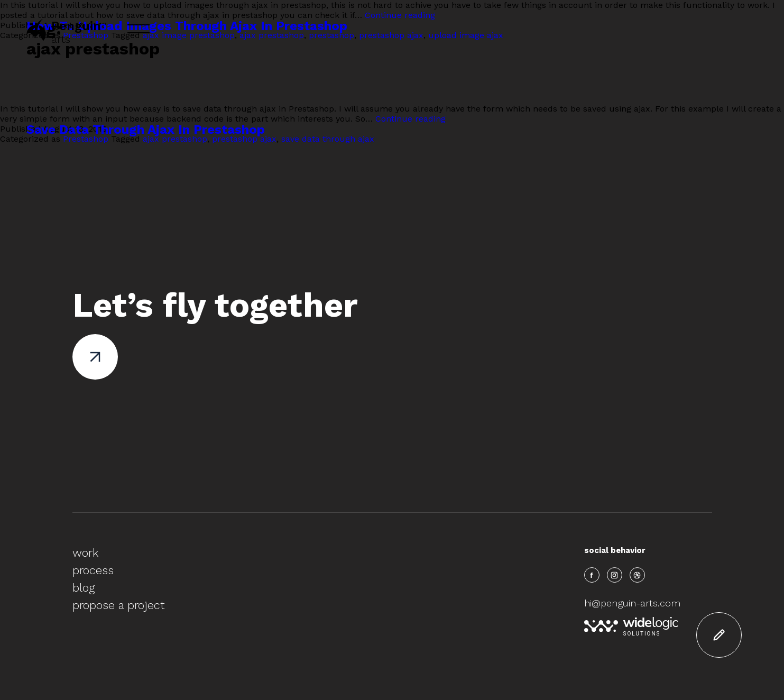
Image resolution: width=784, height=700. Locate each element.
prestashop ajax (391, 35)
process (93, 570)
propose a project (118, 605)
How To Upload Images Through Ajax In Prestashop (187, 26)
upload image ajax (466, 35)
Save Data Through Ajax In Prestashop (146, 130)
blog (84, 588)
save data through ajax (328, 139)
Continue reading (400, 15)
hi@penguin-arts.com (632, 603)
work (85, 553)
